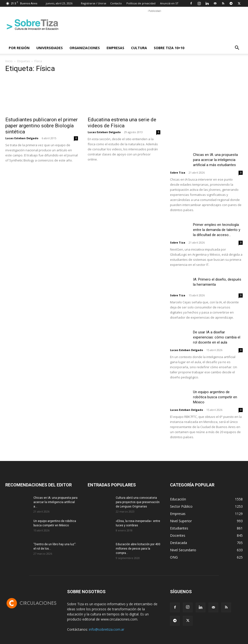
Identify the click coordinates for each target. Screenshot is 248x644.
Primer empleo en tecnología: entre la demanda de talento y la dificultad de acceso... (217, 230)
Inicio (9, 61)
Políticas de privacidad (141, 3)
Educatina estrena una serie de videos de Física (122, 123)
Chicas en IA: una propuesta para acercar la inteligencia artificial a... (55, 502)
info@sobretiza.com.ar (107, 629)
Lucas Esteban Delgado (22, 138)
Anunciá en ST (169, 3)
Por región (19, 48)
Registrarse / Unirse (94, 3)
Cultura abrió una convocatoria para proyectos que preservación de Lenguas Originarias (138, 502)
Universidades (50, 48)
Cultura (139, 48)
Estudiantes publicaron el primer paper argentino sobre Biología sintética (42, 126)
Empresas (115, 48)
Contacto (116, 3)
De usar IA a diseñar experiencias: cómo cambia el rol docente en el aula (217, 337)
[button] (237, 48)
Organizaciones (85, 48)
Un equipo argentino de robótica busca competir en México (215, 397)
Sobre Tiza (178, 172)
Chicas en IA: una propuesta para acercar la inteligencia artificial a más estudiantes (215, 160)
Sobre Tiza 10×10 (169, 48)
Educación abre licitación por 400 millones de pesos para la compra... (138, 549)
